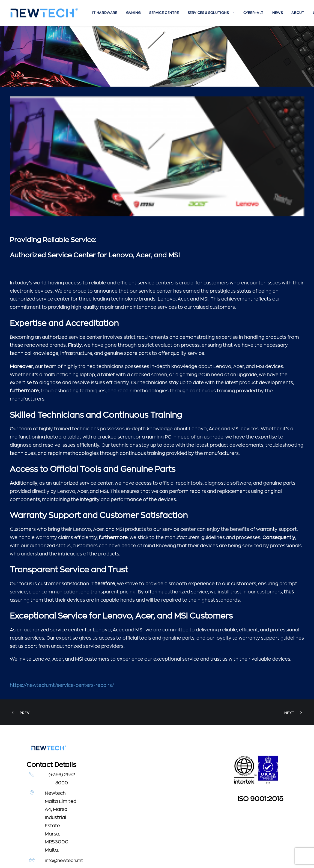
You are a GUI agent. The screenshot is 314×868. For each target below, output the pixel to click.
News (277, 13)
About (298, 13)
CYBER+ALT (253, 13)
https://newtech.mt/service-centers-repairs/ (62, 624)
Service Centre (164, 13)
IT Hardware (105, 13)
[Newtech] (44, 13)
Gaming (133, 13)
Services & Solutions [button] (211, 13)
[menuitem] (105, 13)
